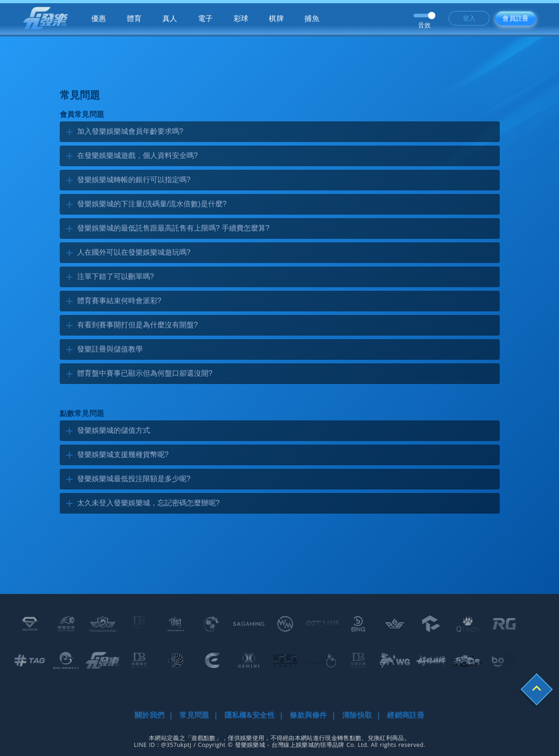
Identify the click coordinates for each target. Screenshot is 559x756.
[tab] (280, 132)
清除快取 (357, 715)
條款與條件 (308, 715)
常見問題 (194, 715)
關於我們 (149, 715)
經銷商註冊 (406, 715)
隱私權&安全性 (250, 715)
